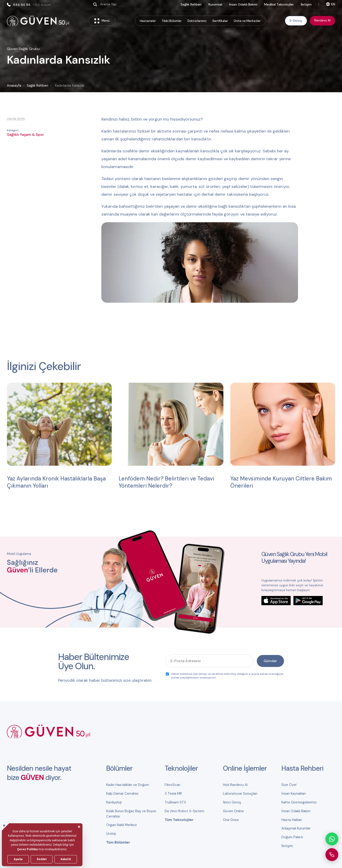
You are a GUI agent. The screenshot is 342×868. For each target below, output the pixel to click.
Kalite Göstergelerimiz (299, 802)
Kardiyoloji (114, 802)
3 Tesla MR (173, 794)
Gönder (270, 661)
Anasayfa (14, 86)
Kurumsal (215, 4)
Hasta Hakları (292, 820)
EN (331, 4)
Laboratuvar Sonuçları (240, 794)
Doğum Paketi (292, 837)
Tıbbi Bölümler (172, 21)
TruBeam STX (175, 802)
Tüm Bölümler (118, 842)
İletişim (306, 4)
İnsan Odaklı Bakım (243, 4)
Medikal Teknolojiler (279, 4)
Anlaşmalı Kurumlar (296, 828)
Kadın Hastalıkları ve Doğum (128, 785)
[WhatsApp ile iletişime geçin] (332, 839)
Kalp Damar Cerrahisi (122, 794)
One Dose (231, 820)
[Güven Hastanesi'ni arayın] (332, 855)
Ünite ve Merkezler (247, 21)
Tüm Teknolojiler (179, 820)
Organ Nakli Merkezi (121, 825)
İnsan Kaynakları (294, 794)
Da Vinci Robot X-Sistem (184, 811)
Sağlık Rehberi (191, 4)
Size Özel (289, 785)
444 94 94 (29, 5)
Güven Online (233, 811)
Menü (102, 21)
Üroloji (111, 834)
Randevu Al (322, 20)
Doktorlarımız (197, 21)
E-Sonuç (296, 21)
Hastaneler (148, 21)
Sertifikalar (220, 21)
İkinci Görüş (232, 802)
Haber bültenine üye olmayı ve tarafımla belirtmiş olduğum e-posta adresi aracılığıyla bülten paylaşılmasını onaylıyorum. (225, 676)
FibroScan (172, 785)
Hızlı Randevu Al (235, 785)
